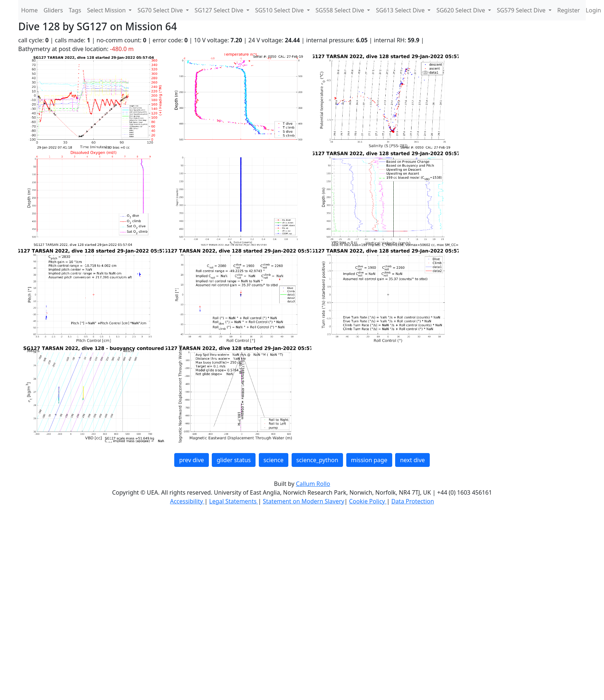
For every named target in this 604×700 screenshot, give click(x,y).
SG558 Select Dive (341, 10)
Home (30, 10)
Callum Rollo (313, 484)
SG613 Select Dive (401, 10)
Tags (75, 10)
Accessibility (187, 501)
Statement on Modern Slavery (303, 501)
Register (569, 10)
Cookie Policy (368, 501)
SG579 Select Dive (522, 10)
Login (593, 10)
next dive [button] (412, 460)
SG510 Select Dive (280, 10)
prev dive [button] (191, 460)
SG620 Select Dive (461, 10)
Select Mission (107, 10)
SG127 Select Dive (220, 10)
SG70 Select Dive (161, 10)
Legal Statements (234, 501)
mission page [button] (369, 460)
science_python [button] (317, 460)
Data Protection (412, 501)
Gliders (53, 10)
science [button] (274, 460)
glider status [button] (233, 460)
